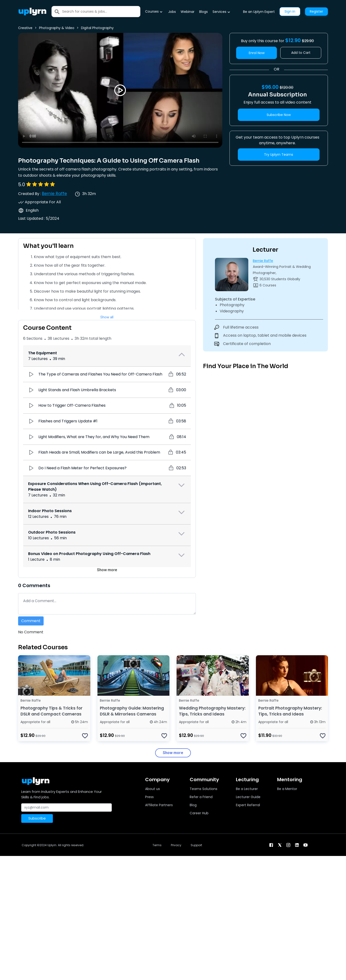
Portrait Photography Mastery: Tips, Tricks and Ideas (290, 711)
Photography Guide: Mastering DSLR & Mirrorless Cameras (132, 711)
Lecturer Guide (248, 797)
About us (153, 789)
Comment (31, 621)
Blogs (204, 12)
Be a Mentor (287, 789)
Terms (157, 845)
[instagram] (288, 845)
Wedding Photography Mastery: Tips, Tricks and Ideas (212, 711)
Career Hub (199, 813)
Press (149, 797)
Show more (107, 570)
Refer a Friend (201, 797)
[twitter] (280, 845)
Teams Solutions (204, 789)
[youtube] (305, 845)
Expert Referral (248, 805)
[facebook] (271, 845)
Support (196, 845)
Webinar (188, 12)
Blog (193, 805)
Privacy (176, 845)
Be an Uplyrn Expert (259, 12)
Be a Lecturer (247, 789)
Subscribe (37, 818)
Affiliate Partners (159, 805)
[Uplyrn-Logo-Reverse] (32, 12)
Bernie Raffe (54, 194)
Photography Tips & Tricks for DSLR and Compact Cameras (51, 711)
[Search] (101, 12)
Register (316, 11)
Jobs (172, 12)
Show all (107, 317)
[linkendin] (297, 845)
